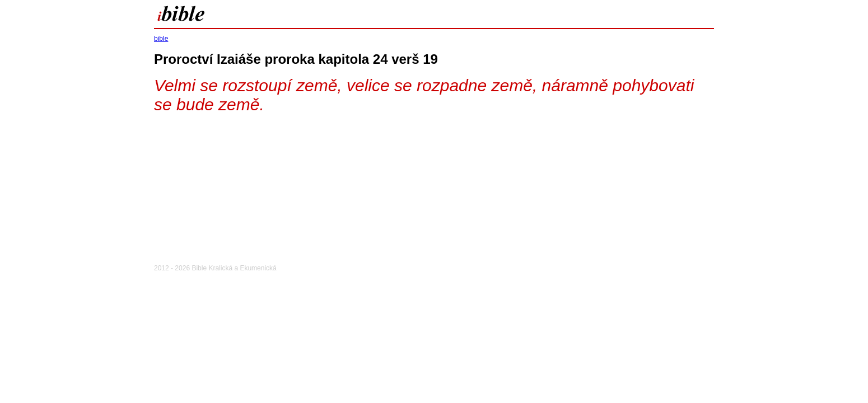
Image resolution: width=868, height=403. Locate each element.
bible (161, 39)
